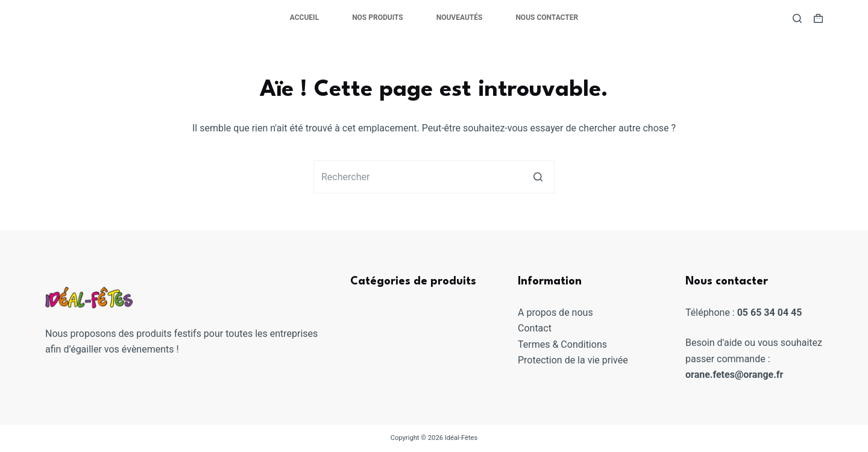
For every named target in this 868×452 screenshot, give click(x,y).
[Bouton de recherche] (538, 177)
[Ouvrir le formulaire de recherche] (797, 18)
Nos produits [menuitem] (378, 17)
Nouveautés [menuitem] (460, 17)
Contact (535, 328)
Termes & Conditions (562, 344)
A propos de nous (555, 312)
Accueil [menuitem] (304, 17)
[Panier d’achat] (818, 18)
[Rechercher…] (434, 177)
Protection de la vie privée (573, 360)
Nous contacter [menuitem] (547, 17)
